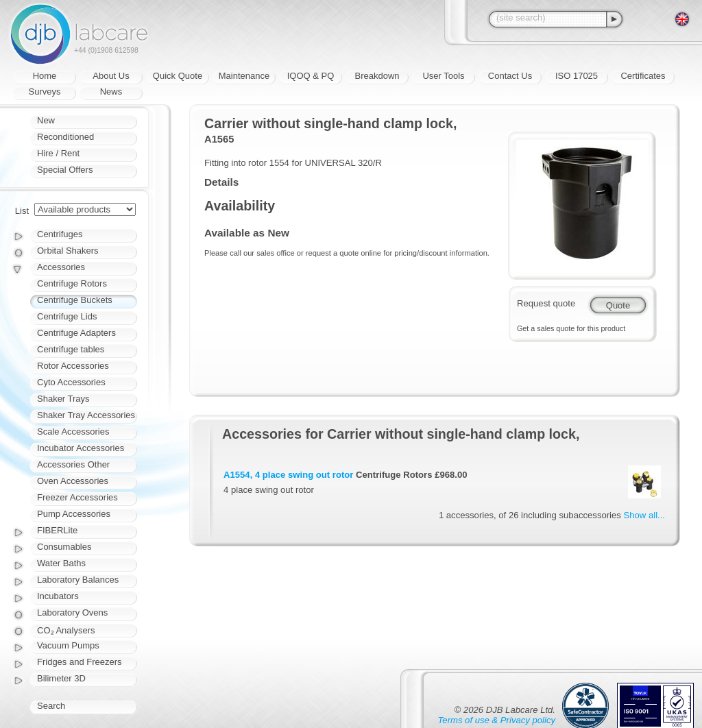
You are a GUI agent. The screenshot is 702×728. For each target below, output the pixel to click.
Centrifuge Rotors (72, 283)
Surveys (45, 92)
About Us (111, 76)
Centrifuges (60, 234)
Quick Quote (178, 76)
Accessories (61, 267)
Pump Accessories (74, 514)
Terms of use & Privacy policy (497, 720)
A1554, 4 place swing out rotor (288, 475)
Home (45, 76)
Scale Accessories (73, 432)
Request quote (546, 303)
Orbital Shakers (68, 251)
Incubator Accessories (81, 448)
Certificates (643, 76)
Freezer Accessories (77, 497)
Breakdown (377, 76)
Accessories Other (73, 464)
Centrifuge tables (71, 349)
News (111, 92)
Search (51, 706)
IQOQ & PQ (311, 76)
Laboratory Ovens (72, 612)
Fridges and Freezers (80, 662)
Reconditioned (65, 137)
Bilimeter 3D (61, 678)
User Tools (443, 76)
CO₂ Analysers (66, 630)
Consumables (64, 547)
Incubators (58, 596)
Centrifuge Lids (67, 316)
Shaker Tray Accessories (86, 415)
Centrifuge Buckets (75, 300)
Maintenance (244, 76)
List (22, 211)
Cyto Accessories (71, 382)
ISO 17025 (577, 76)
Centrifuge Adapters (76, 333)
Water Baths (61, 563)
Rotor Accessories (73, 366)
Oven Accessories (73, 481)
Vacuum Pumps (68, 645)
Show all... (644, 515)
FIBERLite (57, 530)
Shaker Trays (63, 399)
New (46, 120)
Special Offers (65, 170)
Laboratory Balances (78, 580)
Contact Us (510, 76)
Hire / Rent (58, 153)
